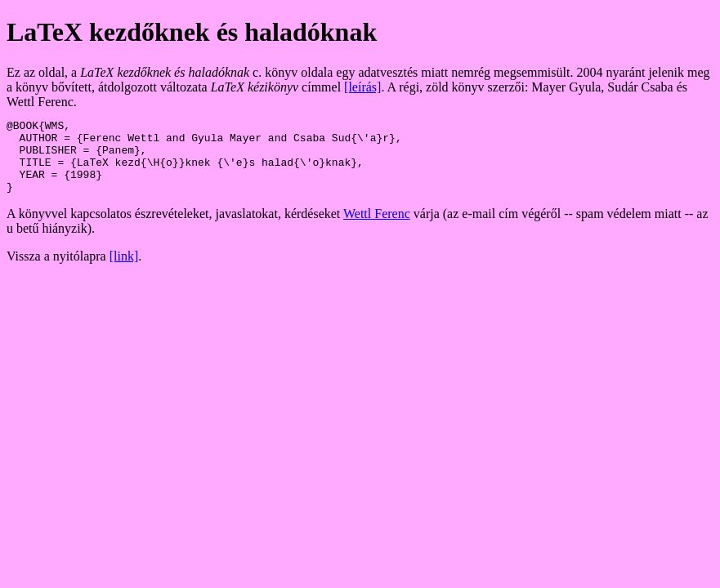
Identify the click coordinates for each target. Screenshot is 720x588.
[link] (124, 271)
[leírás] (362, 87)
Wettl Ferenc (377, 228)
